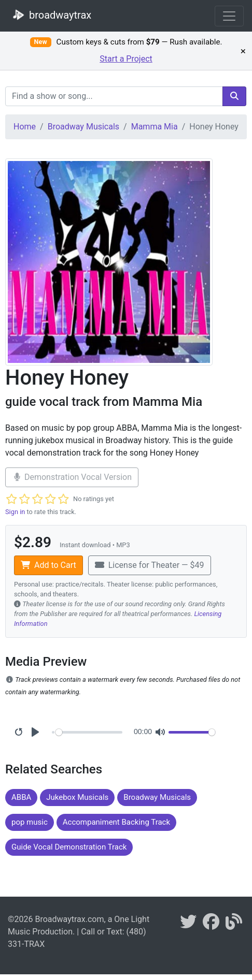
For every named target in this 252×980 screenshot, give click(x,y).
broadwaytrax (50, 14)
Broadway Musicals (83, 127)
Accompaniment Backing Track (116, 822)
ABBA (21, 797)
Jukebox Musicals (77, 797)
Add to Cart (48, 565)
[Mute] (160, 732)
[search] (234, 96)
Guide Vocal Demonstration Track (69, 847)
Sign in (15, 512)
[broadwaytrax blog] (234, 925)
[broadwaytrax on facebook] (211, 925)
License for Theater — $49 (150, 565)
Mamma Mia (155, 127)
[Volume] (192, 732)
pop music (30, 822)
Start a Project (126, 59)
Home (25, 127)
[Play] (35, 732)
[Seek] (89, 732)
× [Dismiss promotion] (243, 51)
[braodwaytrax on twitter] (188, 925)
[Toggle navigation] (229, 16)
